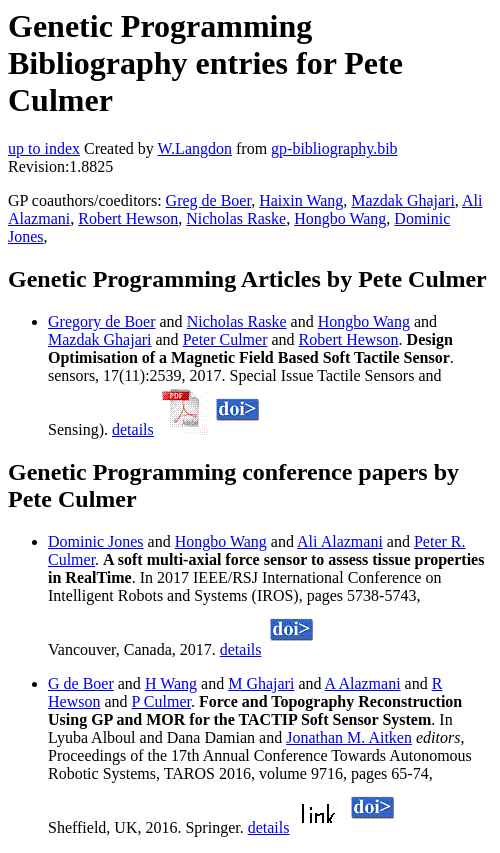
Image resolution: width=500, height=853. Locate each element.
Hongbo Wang (340, 218)
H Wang (171, 683)
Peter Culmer (225, 339)
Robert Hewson (128, 218)
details (133, 429)
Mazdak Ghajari (403, 200)
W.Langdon (194, 148)
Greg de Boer (209, 200)
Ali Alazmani (340, 541)
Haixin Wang (301, 200)
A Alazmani (363, 683)
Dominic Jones (96, 541)
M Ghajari (261, 683)
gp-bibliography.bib (334, 148)
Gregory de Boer (102, 321)
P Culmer (161, 701)
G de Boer (81, 683)
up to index (44, 148)
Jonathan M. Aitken (349, 737)
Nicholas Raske (236, 218)
